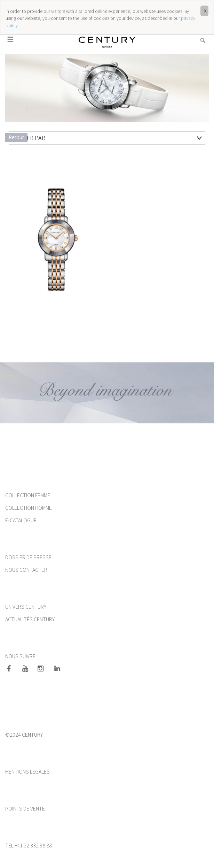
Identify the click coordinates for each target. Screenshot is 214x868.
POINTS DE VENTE (25, 808)
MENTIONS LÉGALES (27, 771)
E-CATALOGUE (21, 520)
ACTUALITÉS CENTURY (30, 619)
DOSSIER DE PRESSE (28, 557)
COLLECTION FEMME (28, 495)
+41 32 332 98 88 (33, 845)
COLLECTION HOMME (29, 508)
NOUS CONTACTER (26, 570)
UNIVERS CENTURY (26, 607)
